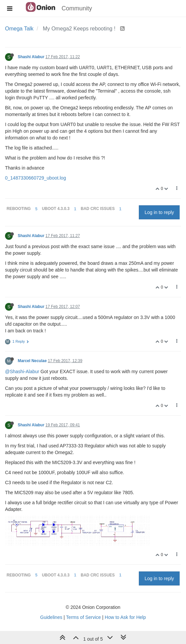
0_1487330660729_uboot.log (35, 178)
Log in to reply (159, 212)
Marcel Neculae (32, 361)
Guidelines (51, 617)
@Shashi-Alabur (22, 371)
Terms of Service (83, 617)
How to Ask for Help (125, 617)
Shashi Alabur (31, 57)
